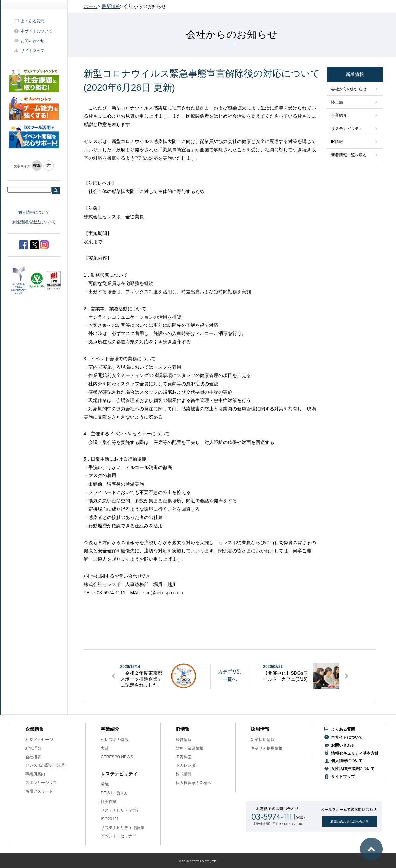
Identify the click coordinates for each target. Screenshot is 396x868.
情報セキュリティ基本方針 (355, 753)
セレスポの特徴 (115, 740)
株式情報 (184, 774)
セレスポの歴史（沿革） (47, 765)
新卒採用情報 (263, 740)
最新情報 (111, 6)
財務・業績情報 (190, 748)
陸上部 (337, 102)
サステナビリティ (347, 129)
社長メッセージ (39, 740)
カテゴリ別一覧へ (230, 675)
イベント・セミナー (119, 836)
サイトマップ (33, 51)
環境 (105, 784)
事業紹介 (339, 115)
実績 (105, 748)
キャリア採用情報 (267, 748)
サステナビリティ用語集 (122, 828)
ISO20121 (110, 819)
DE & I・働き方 (114, 793)
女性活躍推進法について (34, 222)
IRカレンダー (188, 765)
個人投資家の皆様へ (194, 783)
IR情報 (337, 142)
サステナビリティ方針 (120, 810)
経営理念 (33, 748)
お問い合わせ (33, 41)
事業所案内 (35, 774)
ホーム (91, 6)
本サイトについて (37, 31)
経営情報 (184, 740)
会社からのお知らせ (349, 89)
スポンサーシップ (41, 783)
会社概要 (33, 757)
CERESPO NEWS (117, 757)
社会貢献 (109, 802)
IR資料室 (184, 757)
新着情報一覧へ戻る (349, 155)
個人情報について (34, 212)
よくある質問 (33, 21)
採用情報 (260, 729)
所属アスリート (39, 791)
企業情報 (35, 729)
